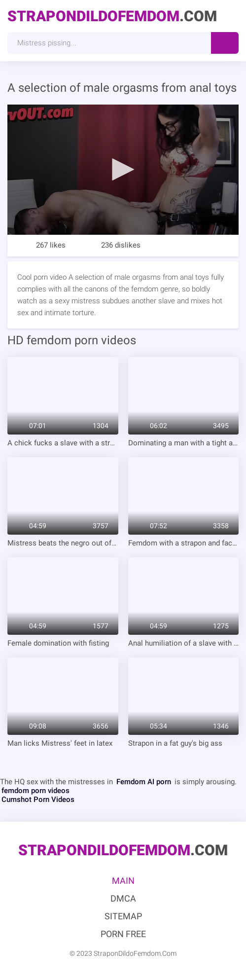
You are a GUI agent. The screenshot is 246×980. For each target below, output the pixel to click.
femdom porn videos (35, 791)
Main (123, 881)
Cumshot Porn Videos (38, 799)
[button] (123, 169)
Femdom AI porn (144, 782)
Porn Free (123, 934)
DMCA (123, 898)
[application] (123, 170)
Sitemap (123, 916)
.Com (112, 16)
